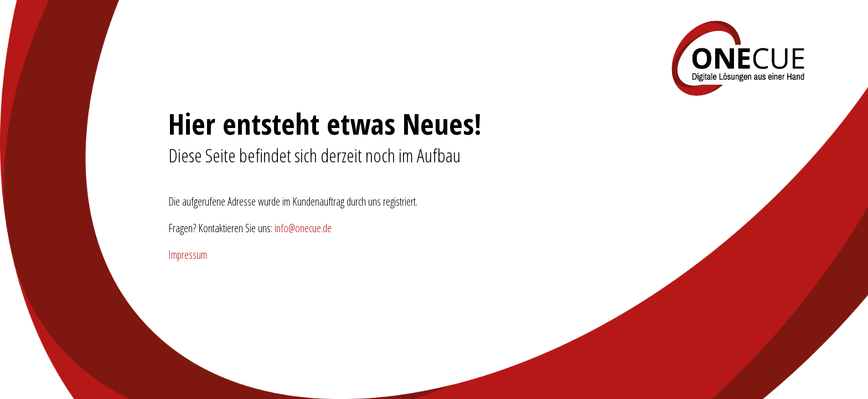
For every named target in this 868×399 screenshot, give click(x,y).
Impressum (188, 255)
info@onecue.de (303, 228)
